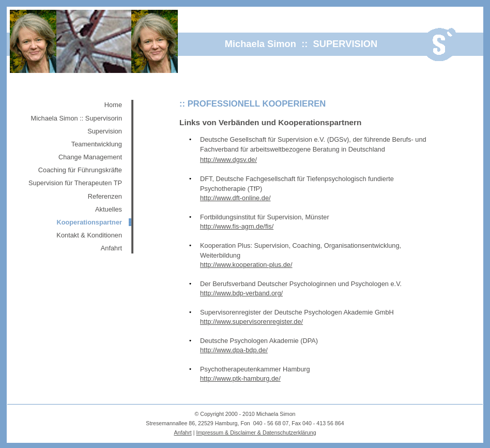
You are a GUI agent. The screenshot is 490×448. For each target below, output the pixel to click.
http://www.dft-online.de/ (235, 198)
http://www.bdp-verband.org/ (241, 293)
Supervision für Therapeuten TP (75, 183)
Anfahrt (111, 248)
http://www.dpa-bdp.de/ (234, 350)
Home (113, 105)
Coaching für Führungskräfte (80, 170)
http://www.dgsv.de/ (228, 160)
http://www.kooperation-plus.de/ (246, 265)
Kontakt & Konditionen (89, 235)
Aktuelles (109, 209)
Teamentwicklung (97, 144)
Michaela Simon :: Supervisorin (76, 118)
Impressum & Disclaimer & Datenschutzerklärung (256, 432)
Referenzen (105, 196)
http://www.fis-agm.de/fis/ (237, 226)
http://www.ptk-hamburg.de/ (240, 378)
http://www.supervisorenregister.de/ (251, 322)
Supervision (105, 131)
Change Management (90, 157)
